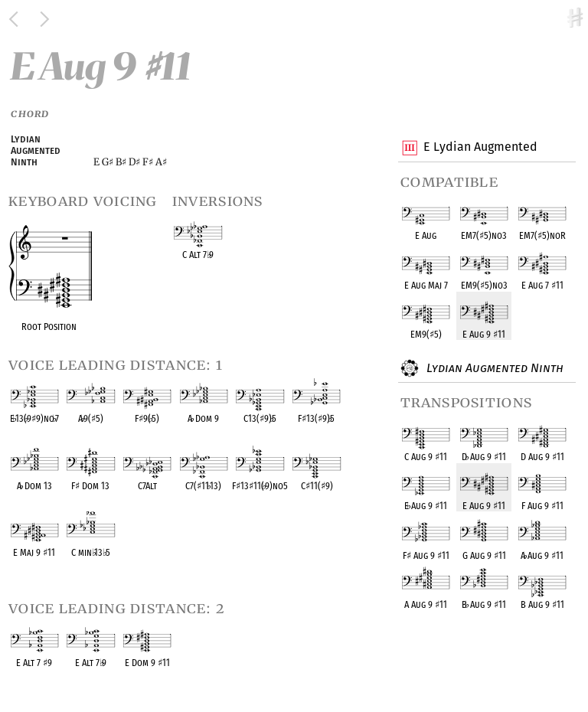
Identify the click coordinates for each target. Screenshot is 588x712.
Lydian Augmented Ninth (493, 368)
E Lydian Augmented (480, 148)
